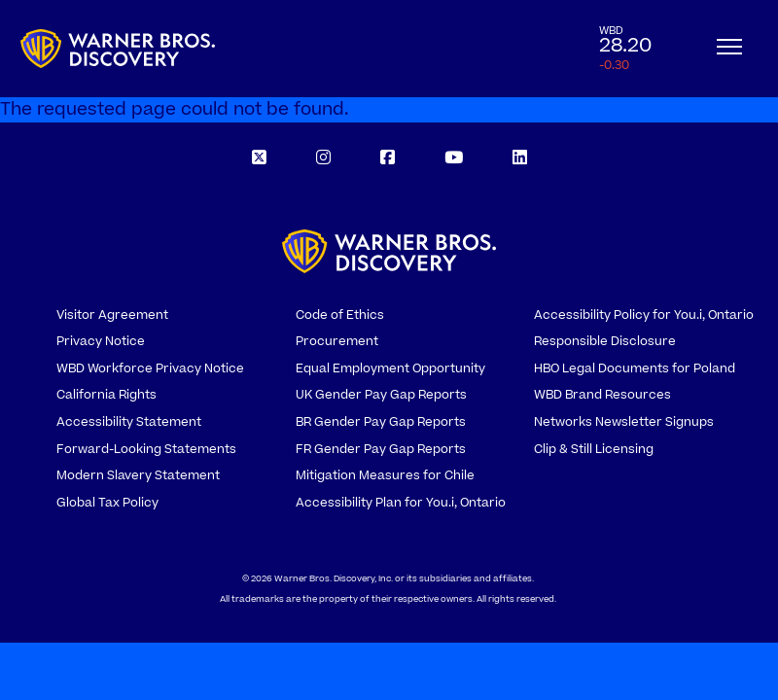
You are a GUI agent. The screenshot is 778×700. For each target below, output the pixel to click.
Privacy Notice (101, 341)
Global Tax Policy (107, 503)
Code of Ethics (340, 315)
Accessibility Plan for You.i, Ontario (401, 503)
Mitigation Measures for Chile (385, 475)
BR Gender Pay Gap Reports (381, 422)
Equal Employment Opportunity (390, 368)
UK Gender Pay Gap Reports (381, 395)
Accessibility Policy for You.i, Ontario (644, 315)
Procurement (337, 341)
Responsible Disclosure (605, 341)
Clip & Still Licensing (594, 449)
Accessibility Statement (129, 422)
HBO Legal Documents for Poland (635, 368)
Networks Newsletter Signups (624, 422)
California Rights (106, 395)
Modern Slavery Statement (138, 475)
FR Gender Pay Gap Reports (381, 449)
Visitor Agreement (112, 315)
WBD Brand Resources (602, 395)
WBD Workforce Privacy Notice (150, 368)
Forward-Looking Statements (146, 449)
